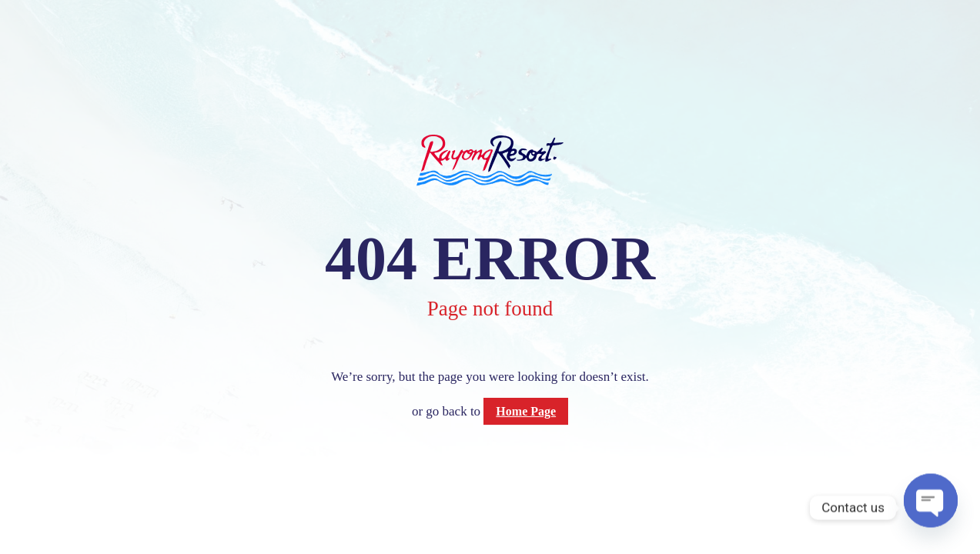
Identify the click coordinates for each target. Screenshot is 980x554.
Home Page (526, 411)
